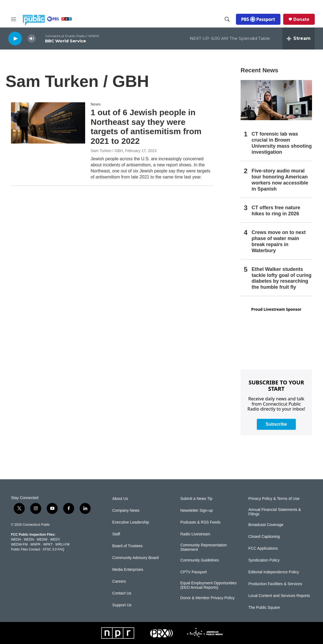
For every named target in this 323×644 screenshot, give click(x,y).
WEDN (29, 540)
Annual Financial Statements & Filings (275, 512)
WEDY (55, 540)
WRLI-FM (62, 544)
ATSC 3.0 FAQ (53, 549)
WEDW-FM (19, 544)
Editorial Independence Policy (274, 572)
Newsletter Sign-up (197, 510)
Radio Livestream (195, 534)
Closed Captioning (264, 537)
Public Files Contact (26, 549)
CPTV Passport (194, 572)
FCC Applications (263, 548)
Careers (119, 581)
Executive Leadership (131, 522)
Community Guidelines (200, 560)
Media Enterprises (128, 570)
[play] (15, 38)
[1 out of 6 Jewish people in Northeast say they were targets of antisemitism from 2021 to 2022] (48, 123)
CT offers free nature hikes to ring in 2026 (276, 211)
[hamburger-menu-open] (13, 19)
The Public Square (264, 608)
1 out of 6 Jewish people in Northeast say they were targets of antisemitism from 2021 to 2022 (146, 127)
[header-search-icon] (227, 19)
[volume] (32, 39)
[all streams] (299, 38)
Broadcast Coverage (266, 525)
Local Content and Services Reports (279, 596)
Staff (116, 534)
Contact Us (122, 593)
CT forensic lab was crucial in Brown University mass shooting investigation (282, 143)
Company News (126, 510)
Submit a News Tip (197, 499)
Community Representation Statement (204, 547)
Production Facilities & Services (275, 584)
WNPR (35, 544)
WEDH (16, 540)
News (96, 104)
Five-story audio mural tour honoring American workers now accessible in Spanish (280, 180)
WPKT (48, 544)
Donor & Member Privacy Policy (208, 598)
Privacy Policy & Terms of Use (274, 499)
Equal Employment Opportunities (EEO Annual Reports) (209, 585)
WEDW (42, 540)
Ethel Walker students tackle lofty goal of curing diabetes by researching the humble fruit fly (282, 278)
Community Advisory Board (136, 558)
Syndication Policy (264, 560)
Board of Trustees (128, 546)
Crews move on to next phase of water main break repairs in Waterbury (279, 241)
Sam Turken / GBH (107, 151)
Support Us (122, 605)
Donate (301, 19)
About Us (120, 499)
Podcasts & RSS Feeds (201, 522)
